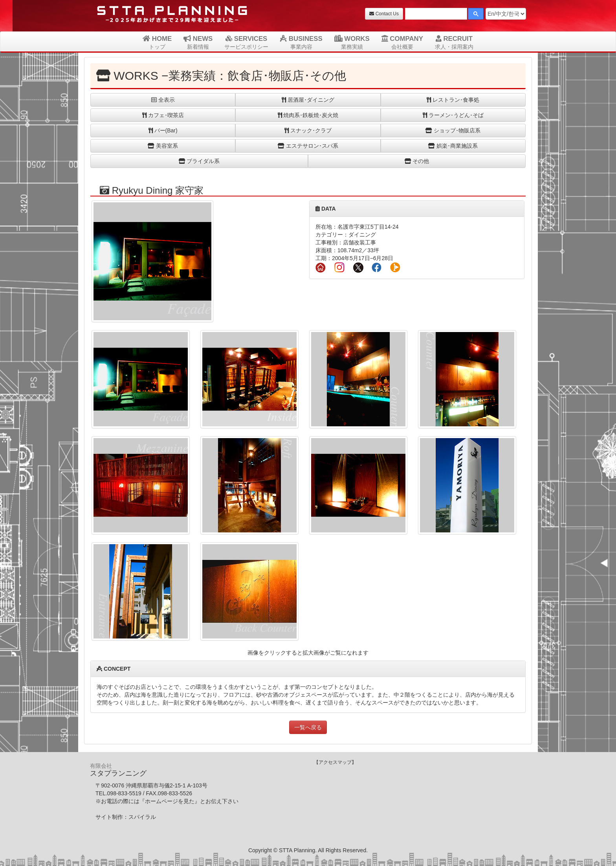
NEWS (198, 42)
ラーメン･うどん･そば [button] (453, 115)
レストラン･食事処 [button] (453, 100)
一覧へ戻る (308, 727)
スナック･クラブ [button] (308, 130)
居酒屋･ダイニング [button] (308, 100)
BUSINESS (301, 42)
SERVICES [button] (246, 42)
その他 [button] (417, 161)
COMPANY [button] (402, 42)
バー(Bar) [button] (163, 130)
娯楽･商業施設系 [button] (453, 146)
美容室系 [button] (163, 146)
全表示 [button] (163, 100)
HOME (157, 42)
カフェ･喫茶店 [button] (163, 115)
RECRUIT (454, 42)
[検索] (435, 15)
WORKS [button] (352, 42)
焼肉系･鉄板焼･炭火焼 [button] (308, 115)
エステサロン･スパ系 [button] (308, 146)
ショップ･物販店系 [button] (453, 130)
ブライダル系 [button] (199, 161)
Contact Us (384, 14)
